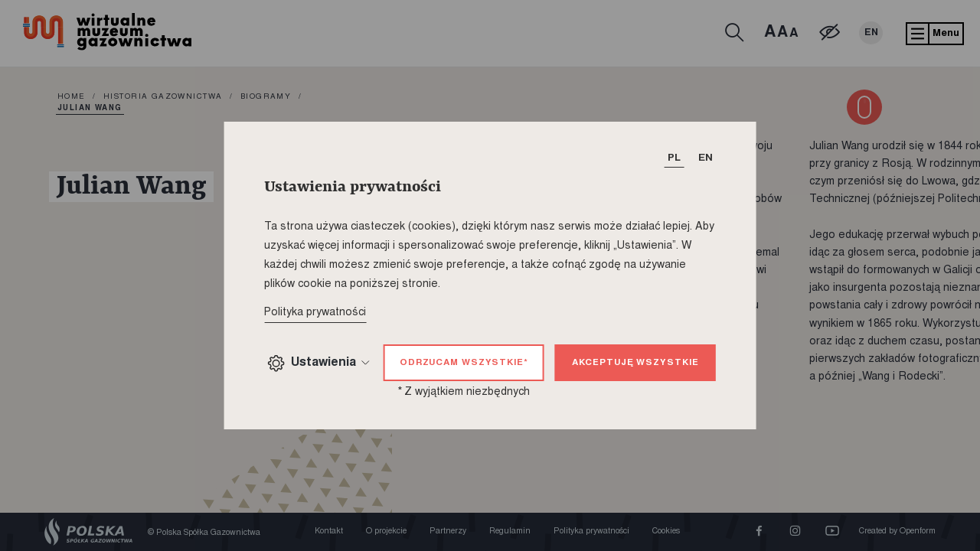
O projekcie (386, 531)
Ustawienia (318, 363)
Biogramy (266, 97)
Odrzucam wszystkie (464, 363)
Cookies (666, 531)
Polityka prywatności (591, 531)
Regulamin (510, 531)
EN (871, 33)
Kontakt (329, 531)
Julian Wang (90, 109)
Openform (918, 531)
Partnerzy (448, 531)
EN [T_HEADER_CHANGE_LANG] (706, 158)
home (72, 97)
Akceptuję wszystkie (635, 363)
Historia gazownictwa (163, 97)
